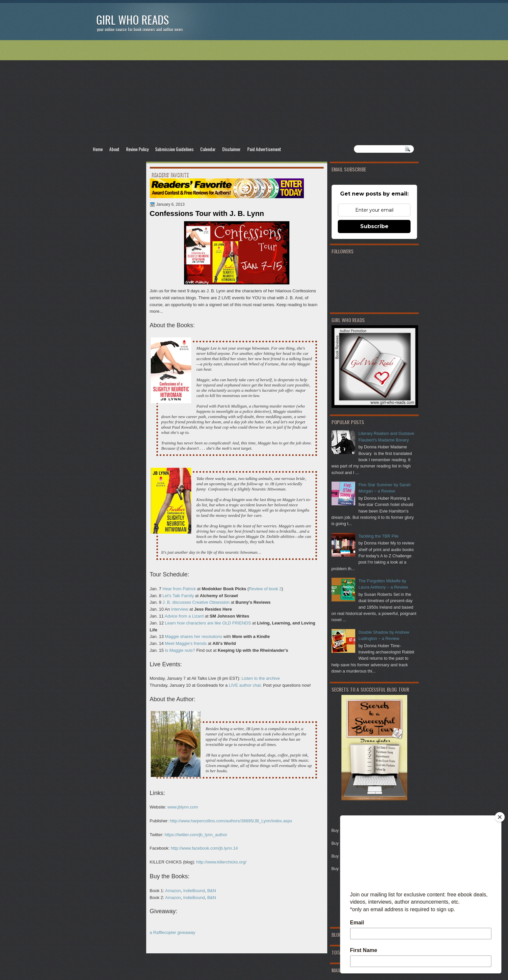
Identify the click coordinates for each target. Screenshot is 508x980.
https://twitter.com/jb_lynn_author (196, 835)
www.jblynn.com (183, 807)
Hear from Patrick (179, 589)
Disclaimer (231, 149)
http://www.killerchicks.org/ (221, 862)
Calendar (208, 149)
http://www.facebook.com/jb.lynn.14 (204, 848)
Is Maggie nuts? (180, 650)
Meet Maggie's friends (186, 643)
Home (98, 149)
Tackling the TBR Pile (379, 536)
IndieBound (194, 891)
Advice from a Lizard (184, 616)
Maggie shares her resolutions (194, 636)
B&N (212, 891)
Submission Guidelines (174, 149)
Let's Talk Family (178, 596)
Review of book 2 (265, 589)
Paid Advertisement (264, 149)
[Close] (500, 817)
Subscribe (374, 226)
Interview (180, 609)
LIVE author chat (245, 685)
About (114, 149)
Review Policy (137, 149)
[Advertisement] (254, 93)
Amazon (173, 891)
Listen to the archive (261, 678)
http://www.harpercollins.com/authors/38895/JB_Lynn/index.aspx (231, 821)
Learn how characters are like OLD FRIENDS (208, 623)
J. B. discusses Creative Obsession (197, 602)
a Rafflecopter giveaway (173, 932)
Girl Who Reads (133, 20)
